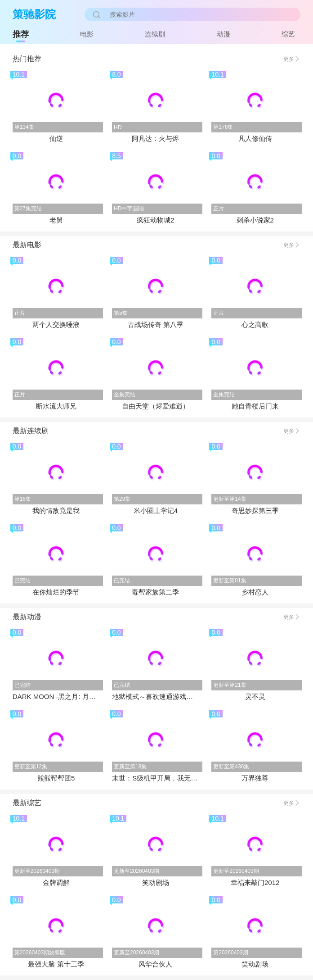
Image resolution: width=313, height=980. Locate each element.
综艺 (288, 34)
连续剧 (155, 34)
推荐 (21, 34)
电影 (87, 34)
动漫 (224, 34)
